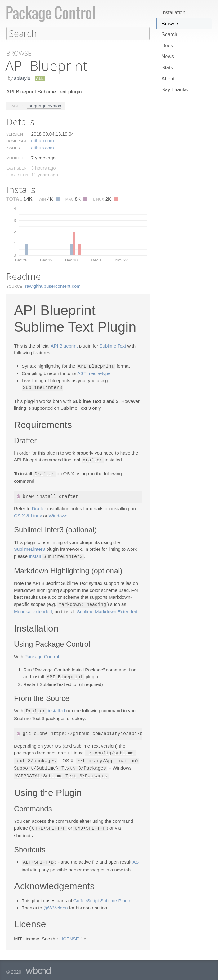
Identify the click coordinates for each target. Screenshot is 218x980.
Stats (167, 68)
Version (15, 134)
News (168, 56)
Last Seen (16, 168)
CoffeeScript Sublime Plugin (102, 896)
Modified (15, 158)
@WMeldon (56, 903)
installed (56, 708)
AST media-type (94, 373)
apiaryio (22, 78)
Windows (58, 514)
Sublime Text (113, 345)
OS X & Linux (28, 514)
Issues (13, 148)
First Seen (17, 175)
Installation (174, 13)
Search (169, 35)
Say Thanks (175, 90)
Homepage (17, 141)
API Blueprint (64, 345)
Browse (170, 24)
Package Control (42, 654)
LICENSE (69, 934)
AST (137, 858)
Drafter (39, 507)
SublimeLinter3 (29, 548)
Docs (167, 46)
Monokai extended (33, 609)
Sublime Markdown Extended (107, 609)
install (35, 555)
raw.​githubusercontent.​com (53, 286)
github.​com (42, 140)
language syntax (44, 105)
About (168, 79)
